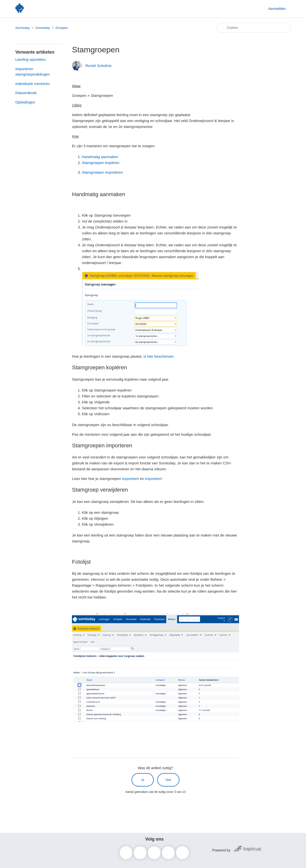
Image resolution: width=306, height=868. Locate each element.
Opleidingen (25, 102)
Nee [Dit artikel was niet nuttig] (168, 780)
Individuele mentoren (33, 84)
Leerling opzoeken (31, 59)
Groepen (62, 28)
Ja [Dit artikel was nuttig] (143, 780)
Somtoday (23, 28)
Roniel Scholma (98, 66)
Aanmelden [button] (277, 9)
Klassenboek (26, 93)
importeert (153, 479)
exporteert (131, 479)
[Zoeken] (254, 28)
